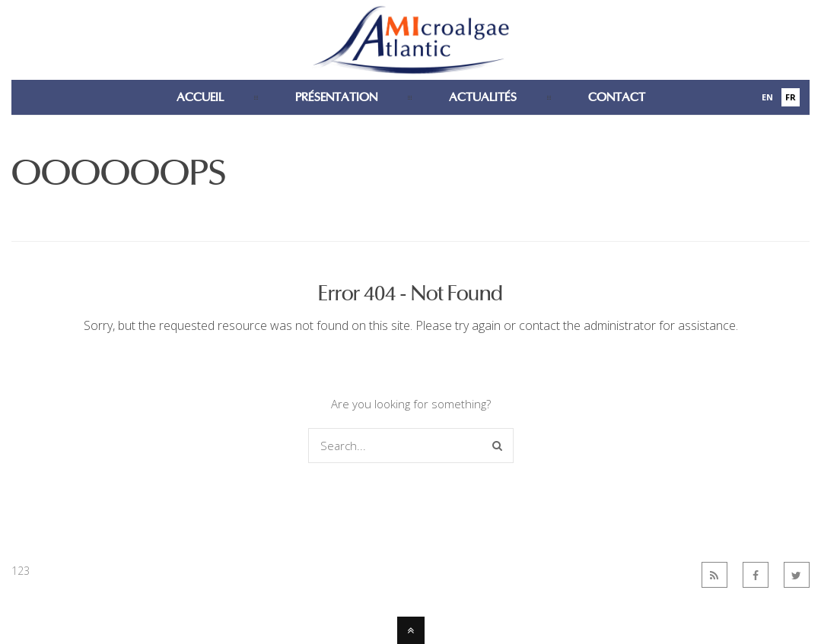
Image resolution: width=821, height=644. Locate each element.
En (767, 97)
